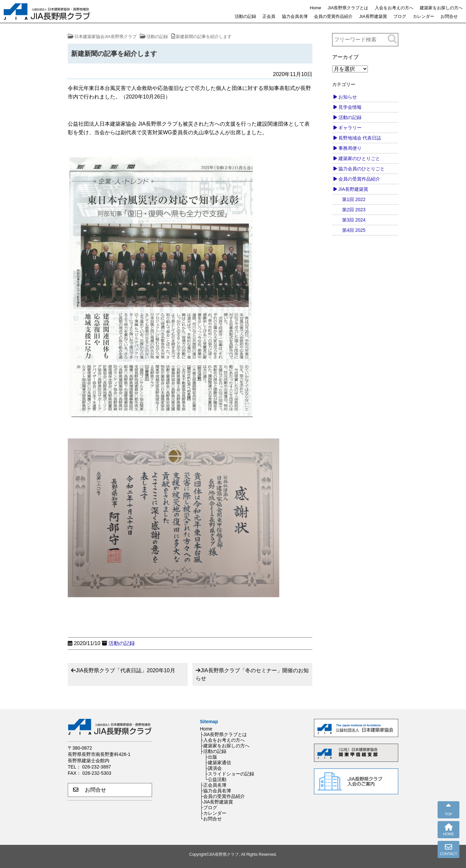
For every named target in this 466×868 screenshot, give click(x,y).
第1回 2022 (354, 199)
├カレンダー (213, 813)
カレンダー (424, 16)
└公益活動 (215, 779)
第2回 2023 (354, 210)
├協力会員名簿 (215, 791)
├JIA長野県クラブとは (223, 734)
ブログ (400, 16)
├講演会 (213, 768)
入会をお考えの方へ (394, 8)
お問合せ (449, 16)
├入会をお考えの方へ (222, 740)
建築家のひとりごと (359, 158)
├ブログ (209, 807)
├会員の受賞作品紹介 (222, 796)
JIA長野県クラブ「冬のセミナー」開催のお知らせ (252, 674)
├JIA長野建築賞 (216, 802)
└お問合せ (211, 819)
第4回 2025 (354, 230)
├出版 (211, 757)
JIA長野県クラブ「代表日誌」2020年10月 (125, 670)
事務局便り (350, 148)
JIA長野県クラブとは (348, 8)
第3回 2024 (354, 220)
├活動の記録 (213, 751)
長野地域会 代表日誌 (360, 138)
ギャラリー (350, 128)
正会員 (269, 16)
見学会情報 (350, 107)
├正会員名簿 (213, 785)
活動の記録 (245, 16)
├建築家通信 (218, 763)
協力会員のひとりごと (362, 169)
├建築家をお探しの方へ (225, 746)
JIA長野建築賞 (373, 16)
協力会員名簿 (295, 16)
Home (315, 8)
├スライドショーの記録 (229, 774)
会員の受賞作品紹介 (333, 16)
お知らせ (348, 97)
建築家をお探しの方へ (441, 8)
